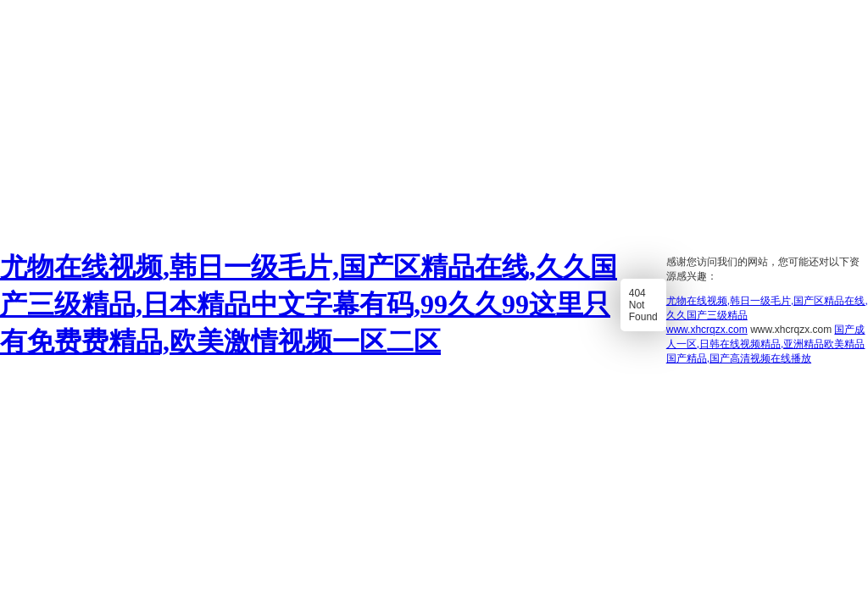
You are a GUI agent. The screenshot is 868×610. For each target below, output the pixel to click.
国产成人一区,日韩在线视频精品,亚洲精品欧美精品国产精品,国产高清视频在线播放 (766, 344)
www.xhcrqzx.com (707, 330)
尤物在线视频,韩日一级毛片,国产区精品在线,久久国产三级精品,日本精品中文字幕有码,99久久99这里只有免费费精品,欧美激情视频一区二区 (309, 304)
